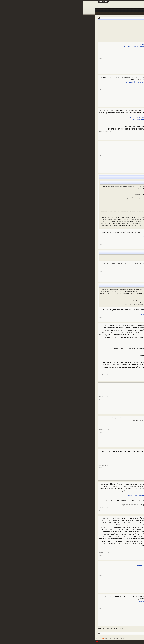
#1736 (18, 468)
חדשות (109, 10)
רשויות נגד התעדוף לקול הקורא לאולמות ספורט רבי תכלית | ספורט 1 (86, 548)
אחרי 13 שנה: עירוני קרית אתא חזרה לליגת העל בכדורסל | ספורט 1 (86, 358)
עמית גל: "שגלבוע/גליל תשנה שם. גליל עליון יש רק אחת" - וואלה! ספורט (87, 190)
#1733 (18, 377)
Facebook (102, 10)
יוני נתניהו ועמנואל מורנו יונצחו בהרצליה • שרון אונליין (91, 49)
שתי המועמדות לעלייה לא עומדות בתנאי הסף (94, 342)
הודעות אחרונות (126, 13)
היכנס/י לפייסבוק (104, 241)
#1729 (18, 156)
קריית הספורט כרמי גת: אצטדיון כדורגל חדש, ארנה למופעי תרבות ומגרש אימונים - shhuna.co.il (77, 82)
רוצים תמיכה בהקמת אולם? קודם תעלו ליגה (94, 550)
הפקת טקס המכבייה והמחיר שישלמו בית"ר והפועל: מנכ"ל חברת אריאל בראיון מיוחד (80, 601)
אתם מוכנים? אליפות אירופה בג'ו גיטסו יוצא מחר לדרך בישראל (88, 563)
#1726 (18, 59)
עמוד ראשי (124, 10)
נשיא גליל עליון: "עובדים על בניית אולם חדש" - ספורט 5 (93, 206)
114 (108, 28)
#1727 (18, 90)
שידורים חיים (85, 10)
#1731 (18, 271)
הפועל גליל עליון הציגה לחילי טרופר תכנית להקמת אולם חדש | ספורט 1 (85, 237)
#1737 (18, 510)
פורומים (116, 10)
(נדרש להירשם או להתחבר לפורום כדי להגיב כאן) (27, 628)
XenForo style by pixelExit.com (123, 641)
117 (100, 28)
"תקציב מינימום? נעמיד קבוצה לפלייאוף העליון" (95, 351)
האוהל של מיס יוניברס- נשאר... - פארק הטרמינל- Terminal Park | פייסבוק (84, 314)
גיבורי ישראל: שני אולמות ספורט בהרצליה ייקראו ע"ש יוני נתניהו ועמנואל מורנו (83, 44)
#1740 (18, 609)
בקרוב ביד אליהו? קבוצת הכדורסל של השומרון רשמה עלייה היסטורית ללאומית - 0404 (80, 120)
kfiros (105, 25)
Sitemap (16, 638)
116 (102, 28)
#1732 (18, 318)
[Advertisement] (72, 35)
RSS (20, 638)
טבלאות (94, 10)
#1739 (18, 576)
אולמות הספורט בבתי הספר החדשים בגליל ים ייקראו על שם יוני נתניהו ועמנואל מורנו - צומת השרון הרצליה (72, 47)
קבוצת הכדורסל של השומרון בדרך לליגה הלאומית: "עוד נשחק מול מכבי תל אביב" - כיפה (79, 117)
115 (105, 28)
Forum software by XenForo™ (97, 641)
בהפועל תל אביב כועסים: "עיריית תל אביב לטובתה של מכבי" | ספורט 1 (85, 456)
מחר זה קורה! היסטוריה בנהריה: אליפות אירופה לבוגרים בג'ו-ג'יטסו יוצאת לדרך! (82, 566)
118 (97, 28)
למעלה (24, 638)
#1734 (18, 399)
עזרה (35, 638)
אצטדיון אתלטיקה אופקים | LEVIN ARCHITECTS (92, 387)
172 (92, 28)
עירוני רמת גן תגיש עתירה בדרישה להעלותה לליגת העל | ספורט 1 (87, 372)
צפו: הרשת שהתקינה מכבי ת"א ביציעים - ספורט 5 (93, 423)
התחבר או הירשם (20, 2)
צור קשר (40, 638)
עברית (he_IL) (127, 638)
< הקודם (118, 28)
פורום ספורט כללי (117, 25)
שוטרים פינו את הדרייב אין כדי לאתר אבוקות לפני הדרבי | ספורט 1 (87, 462)
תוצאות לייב (76, 10)
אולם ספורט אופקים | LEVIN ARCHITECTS (95, 389)
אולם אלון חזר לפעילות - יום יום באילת (97, 268)
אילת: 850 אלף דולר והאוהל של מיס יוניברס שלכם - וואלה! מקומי (90, 297)
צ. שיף (125, 59)
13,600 (117, 65)
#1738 (18, 556)
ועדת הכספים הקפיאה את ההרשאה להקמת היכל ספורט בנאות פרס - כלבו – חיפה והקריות (78, 495)
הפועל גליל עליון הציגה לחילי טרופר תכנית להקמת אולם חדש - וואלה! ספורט (83, 239)
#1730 (18, 244)
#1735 (18, 432)
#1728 (18, 134)
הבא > (88, 28)
